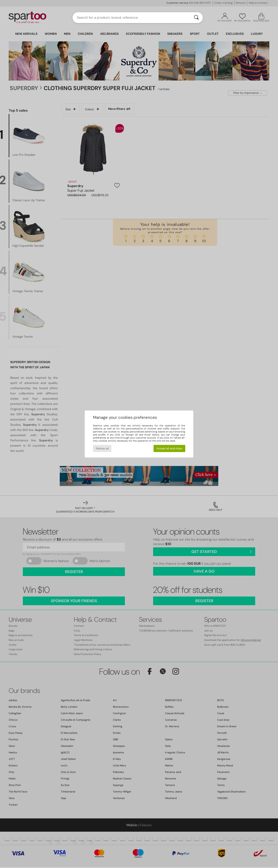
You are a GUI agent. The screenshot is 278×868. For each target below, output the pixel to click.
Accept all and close (170, 448)
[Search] (196, 18)
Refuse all (102, 448)
